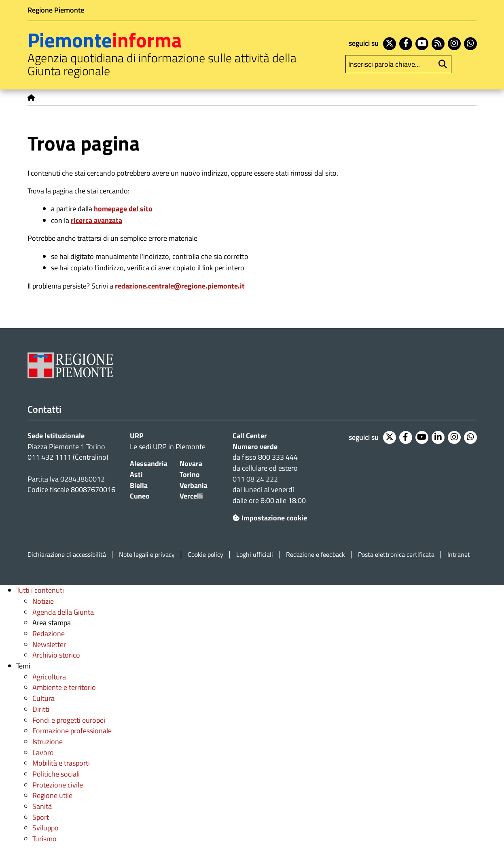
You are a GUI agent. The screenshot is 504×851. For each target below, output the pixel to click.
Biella (139, 485)
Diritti (41, 709)
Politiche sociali (56, 774)
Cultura (43, 698)
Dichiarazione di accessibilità (67, 555)
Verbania (194, 485)
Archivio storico (56, 655)
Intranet (459, 555)
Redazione (49, 633)
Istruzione (48, 742)
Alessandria (149, 464)
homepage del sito (123, 209)
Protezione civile (58, 785)
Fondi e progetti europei (69, 720)
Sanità (42, 806)
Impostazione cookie (270, 518)
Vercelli (191, 496)
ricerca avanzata (96, 220)
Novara (191, 464)
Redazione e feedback (316, 555)
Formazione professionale (72, 731)
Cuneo (140, 496)
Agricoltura (49, 677)
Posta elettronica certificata (396, 555)
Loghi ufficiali (255, 555)
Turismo (44, 839)
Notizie (43, 601)
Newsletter (49, 644)
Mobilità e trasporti (61, 763)
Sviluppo (46, 828)
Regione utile (52, 795)
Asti (136, 474)
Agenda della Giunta (63, 612)
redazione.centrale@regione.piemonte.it (180, 286)
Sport (41, 817)
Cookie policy (205, 555)
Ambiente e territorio (64, 687)
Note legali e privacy (147, 555)
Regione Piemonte (56, 10)
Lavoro (43, 752)
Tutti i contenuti (40, 590)
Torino (190, 474)
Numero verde (255, 447)
